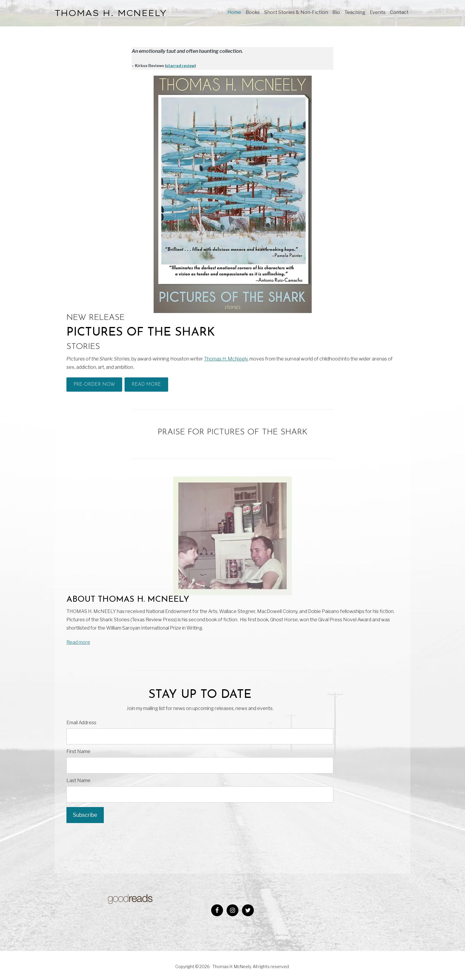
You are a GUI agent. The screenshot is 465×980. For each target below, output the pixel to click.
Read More (146, 385)
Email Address (81, 723)
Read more (78, 642)
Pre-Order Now (94, 385)
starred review (180, 66)
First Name (78, 751)
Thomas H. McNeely (226, 359)
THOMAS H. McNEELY (111, 13)
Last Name (78, 780)
